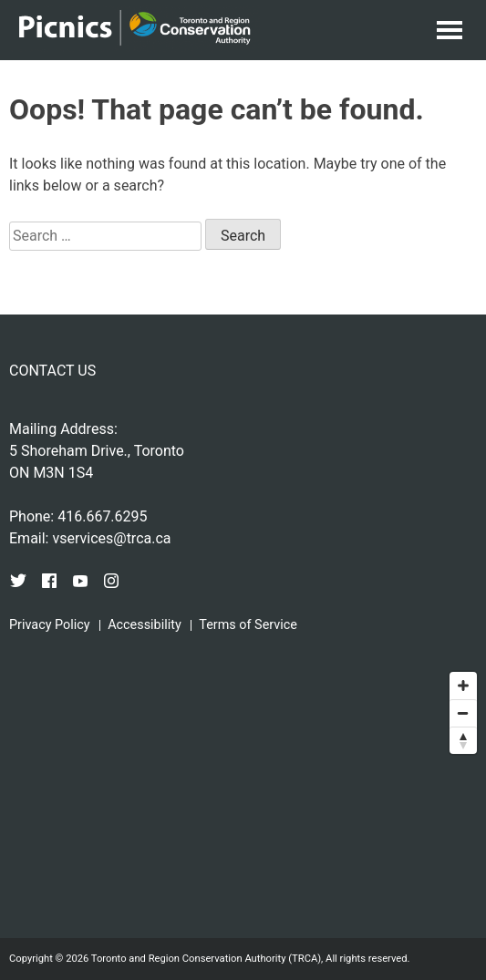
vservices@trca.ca (111, 538)
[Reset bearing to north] (463, 740)
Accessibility (145, 625)
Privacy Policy (50, 625)
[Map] (243, 799)
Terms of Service (248, 625)
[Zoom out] (463, 713)
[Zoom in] (463, 686)
